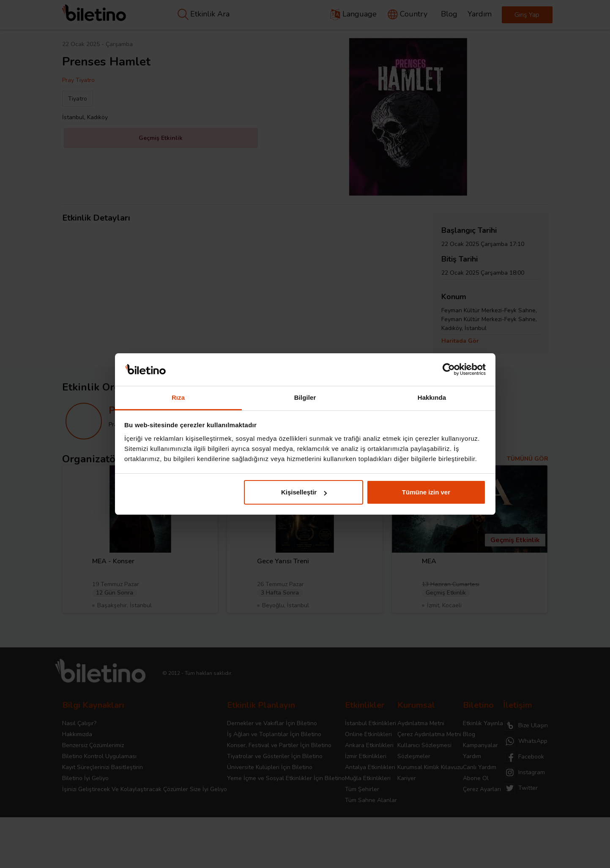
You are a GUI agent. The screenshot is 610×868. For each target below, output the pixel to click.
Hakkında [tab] (432, 397)
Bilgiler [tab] (305, 397)
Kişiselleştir (304, 492)
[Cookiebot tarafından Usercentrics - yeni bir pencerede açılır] (449, 370)
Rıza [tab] (178, 397)
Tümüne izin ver (426, 492)
